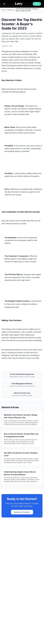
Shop (37, 4)
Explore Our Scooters (22, 512)
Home (3, 10)
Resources (11, 10)
